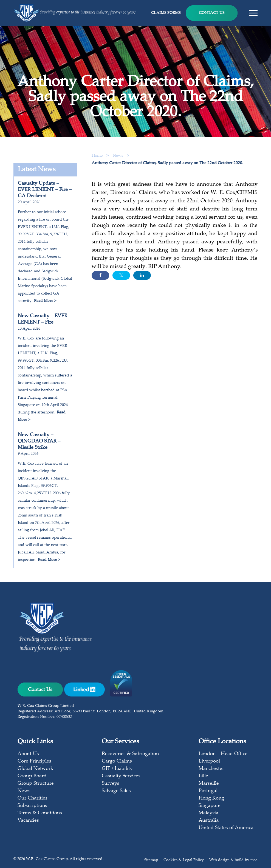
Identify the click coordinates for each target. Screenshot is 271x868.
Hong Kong (211, 798)
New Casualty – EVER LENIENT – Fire (43, 319)
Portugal (208, 791)
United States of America (226, 828)
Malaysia (208, 813)
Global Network (35, 769)
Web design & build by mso (233, 860)
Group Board (32, 776)
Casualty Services (121, 776)
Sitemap (151, 860)
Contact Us (212, 13)
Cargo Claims (117, 761)
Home (97, 156)
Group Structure (36, 784)
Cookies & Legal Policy (184, 860)
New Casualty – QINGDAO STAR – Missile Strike (39, 441)
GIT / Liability (117, 769)
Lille (203, 776)
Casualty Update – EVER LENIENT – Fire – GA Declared (45, 190)
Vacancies (28, 821)
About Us (28, 754)
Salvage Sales (116, 791)
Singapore (210, 806)
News (118, 156)
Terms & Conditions (40, 813)
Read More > (45, 301)
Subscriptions (32, 806)
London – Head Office (223, 754)
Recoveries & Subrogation (130, 754)
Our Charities (33, 798)
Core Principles (34, 761)
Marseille (209, 784)
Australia (209, 821)
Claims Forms (166, 13)
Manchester (211, 769)
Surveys (111, 784)
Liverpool (209, 761)
